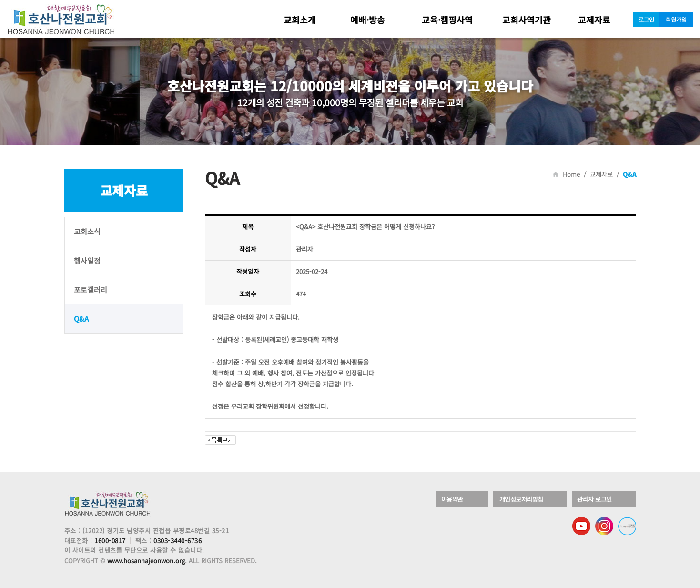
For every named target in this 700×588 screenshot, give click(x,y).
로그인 (646, 19)
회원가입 (676, 19)
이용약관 (453, 500)
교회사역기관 (527, 20)
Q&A (81, 319)
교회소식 (87, 231)
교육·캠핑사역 (447, 20)
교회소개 (300, 20)
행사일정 (87, 260)
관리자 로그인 (595, 500)
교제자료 (594, 20)
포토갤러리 (91, 289)
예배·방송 (368, 20)
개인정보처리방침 (522, 500)
